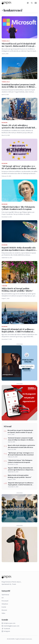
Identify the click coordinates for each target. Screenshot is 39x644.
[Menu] (36, 3)
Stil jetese (5, 604)
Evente (4, 607)
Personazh (5, 601)
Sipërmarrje (5, 595)
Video (3, 613)
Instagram (6, 631)
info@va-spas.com (8, 623)
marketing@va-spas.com (10, 626)
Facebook (6, 629)
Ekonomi (4, 610)
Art (3, 598)
